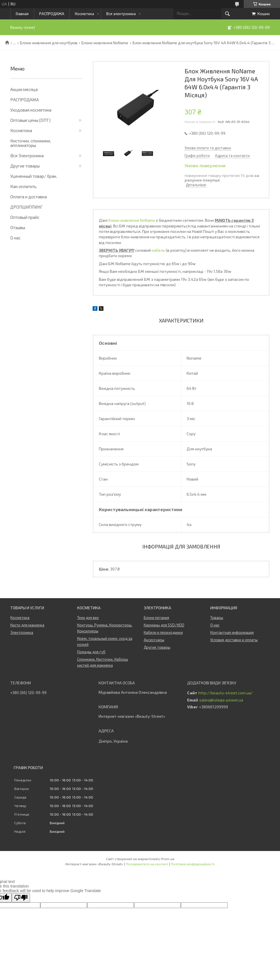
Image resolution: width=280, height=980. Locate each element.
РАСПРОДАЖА (52, 14)
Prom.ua (168, 859)
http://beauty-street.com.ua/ (226, 693)
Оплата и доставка (29, 197)
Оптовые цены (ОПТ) (30, 120)
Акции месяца (24, 89)
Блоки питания (156, 618)
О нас (15, 238)
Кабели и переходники (163, 632)
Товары (217, 618)
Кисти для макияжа (27, 625)
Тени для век (88, 618)
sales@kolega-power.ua (221, 700)
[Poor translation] (21, 898)
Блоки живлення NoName (105, 43)
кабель (158, 250)
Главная (22, 14)
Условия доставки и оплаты (234, 640)
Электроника (22, 632)
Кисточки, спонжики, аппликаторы (31, 143)
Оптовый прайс (25, 217)
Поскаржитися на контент (147, 864)
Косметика (84, 14)
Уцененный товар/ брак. (34, 176)
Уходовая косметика (31, 110)
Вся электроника (121, 14)
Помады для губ (91, 652)
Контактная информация (232, 632)
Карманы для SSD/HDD (164, 625)
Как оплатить (23, 186)
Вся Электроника (27, 156)
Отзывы (18, 227)
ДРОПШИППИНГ (26, 207)
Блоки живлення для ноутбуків (49, 43)
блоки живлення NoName (132, 220)
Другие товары (25, 166)
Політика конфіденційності (193, 864)
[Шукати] (227, 14)
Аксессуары (154, 640)
